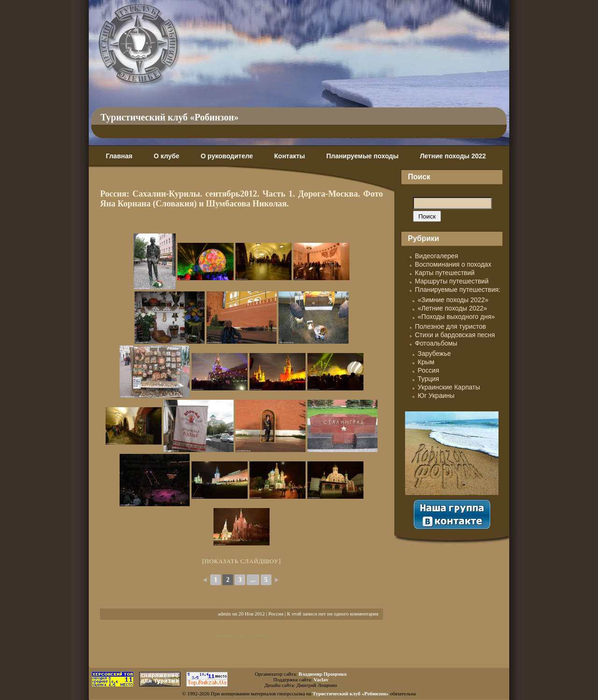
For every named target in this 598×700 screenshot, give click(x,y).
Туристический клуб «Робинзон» (170, 117)
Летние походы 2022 (453, 156)
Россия (276, 614)
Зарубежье (434, 354)
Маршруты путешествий (452, 281)
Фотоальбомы (436, 343)
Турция (428, 379)
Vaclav (321, 679)
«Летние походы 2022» (452, 308)
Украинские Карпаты (449, 387)
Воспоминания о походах (453, 264)
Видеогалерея (437, 256)
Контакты (290, 156)
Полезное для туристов (450, 326)
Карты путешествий (445, 273)
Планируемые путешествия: (458, 290)
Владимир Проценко (323, 674)
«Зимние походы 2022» (453, 300)
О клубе (167, 156)
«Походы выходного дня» (456, 317)
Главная (119, 156)
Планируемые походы (362, 156)
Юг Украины (436, 396)
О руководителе (227, 156)
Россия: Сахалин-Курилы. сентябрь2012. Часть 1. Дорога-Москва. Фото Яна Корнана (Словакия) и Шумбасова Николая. (241, 199)
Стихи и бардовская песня (455, 335)
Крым (426, 362)
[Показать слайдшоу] (242, 561)
